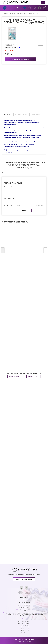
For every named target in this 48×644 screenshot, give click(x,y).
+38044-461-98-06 (24, 603)
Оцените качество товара (12, 269)
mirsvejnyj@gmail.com (26, 610)
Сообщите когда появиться (21, 59)
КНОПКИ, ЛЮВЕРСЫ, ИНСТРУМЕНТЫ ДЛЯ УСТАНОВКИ (21, 14)
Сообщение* (8, 250)
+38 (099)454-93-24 (24, 607)
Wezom (29, 641)
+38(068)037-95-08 (24, 605)
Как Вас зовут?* (9, 262)
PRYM (19, 47)
